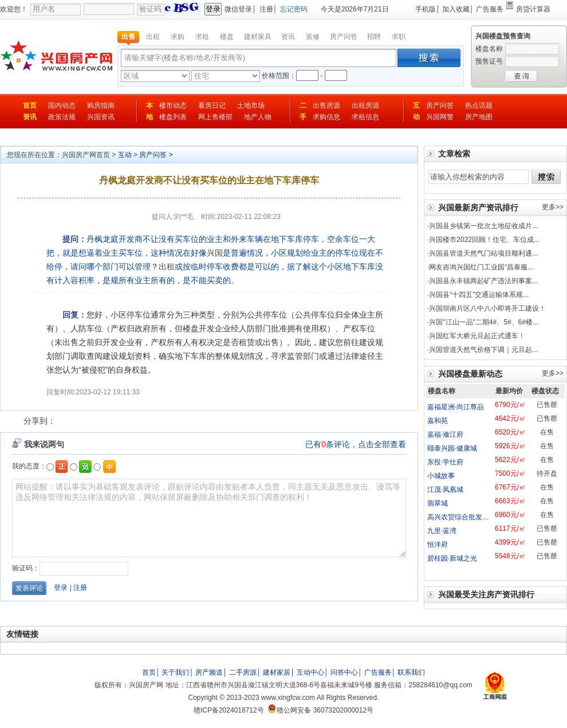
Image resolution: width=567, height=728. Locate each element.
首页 (30, 105)
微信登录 (238, 9)
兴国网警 (440, 117)
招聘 (374, 37)
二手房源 (243, 672)
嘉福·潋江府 (445, 435)
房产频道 (209, 672)
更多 (549, 207)
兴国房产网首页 (86, 155)
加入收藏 (456, 9)
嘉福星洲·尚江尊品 (456, 407)
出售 (128, 37)
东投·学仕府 (445, 462)
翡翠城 (438, 503)
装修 (313, 37)
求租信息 (365, 117)
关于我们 (175, 672)
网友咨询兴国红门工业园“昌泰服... (481, 267)
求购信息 (326, 117)
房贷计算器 (533, 9)
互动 (125, 155)
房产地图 (479, 117)
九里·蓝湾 (442, 531)
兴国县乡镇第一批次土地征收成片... (483, 226)
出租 (153, 37)
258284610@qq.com (440, 685)
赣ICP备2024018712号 (229, 710)
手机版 (426, 9)
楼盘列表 (173, 117)
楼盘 (227, 37)
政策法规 (62, 117)
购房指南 (101, 105)
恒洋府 (438, 545)
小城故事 (441, 476)
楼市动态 (173, 105)
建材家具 (258, 37)
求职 (399, 37)
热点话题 (479, 105)
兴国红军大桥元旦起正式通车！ (477, 336)
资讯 (288, 37)
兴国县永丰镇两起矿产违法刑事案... (483, 281)
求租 (202, 37)
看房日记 (212, 105)
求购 (178, 37)
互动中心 (310, 672)
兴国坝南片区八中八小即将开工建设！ (487, 308)
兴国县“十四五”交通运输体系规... (479, 295)
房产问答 (344, 37)
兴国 (215, 253)
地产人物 (258, 117)
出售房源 (326, 105)
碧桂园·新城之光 (452, 558)
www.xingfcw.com (288, 698)
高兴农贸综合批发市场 (462, 517)
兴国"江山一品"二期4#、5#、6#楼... (484, 322)
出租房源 (365, 105)
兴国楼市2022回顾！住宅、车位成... (484, 240)
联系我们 (411, 672)
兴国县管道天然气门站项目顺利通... (483, 253)
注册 (266, 9)
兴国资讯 (101, 117)
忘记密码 (294, 9)
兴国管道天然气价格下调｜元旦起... (483, 350)
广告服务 (490, 9)
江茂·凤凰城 (445, 490)
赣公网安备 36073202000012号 (320, 710)
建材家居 (277, 672)
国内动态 (62, 105)
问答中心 (344, 672)
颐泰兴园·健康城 (452, 448)
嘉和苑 (438, 421)
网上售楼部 (215, 117)
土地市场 (251, 105)
